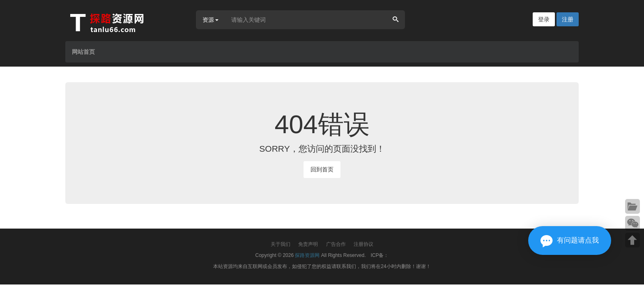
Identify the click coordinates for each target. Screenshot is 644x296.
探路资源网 (307, 255)
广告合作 (336, 244)
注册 (568, 19)
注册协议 (363, 244)
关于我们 (281, 244)
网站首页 (83, 52)
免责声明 (308, 244)
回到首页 (322, 169)
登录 (544, 19)
